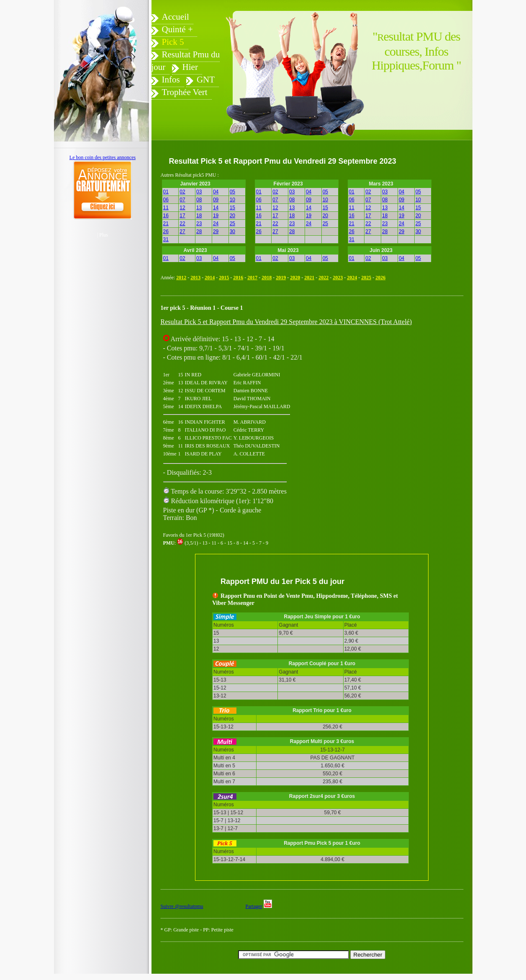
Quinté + (177, 29)
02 (182, 192)
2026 (380, 278)
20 (232, 216)
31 (166, 239)
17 (182, 216)
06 (166, 200)
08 (199, 200)
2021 (309, 278)
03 (199, 192)
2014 (210, 278)
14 (216, 208)
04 (216, 192)
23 (199, 224)
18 (199, 216)
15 (232, 208)
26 (166, 231)
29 (216, 231)
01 (166, 192)
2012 (181, 278)
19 (216, 216)
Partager (254, 906)
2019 (281, 278)
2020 (295, 278)
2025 (366, 278)
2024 (352, 278)
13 (199, 208)
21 (166, 224)
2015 (224, 278)
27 (182, 231)
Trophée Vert (185, 92)
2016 (238, 278)
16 (166, 216)
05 (232, 192)
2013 (195, 278)
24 (216, 224)
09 (216, 200)
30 (232, 231)
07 (182, 200)
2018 (267, 278)
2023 (338, 278)
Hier (190, 67)
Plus (104, 235)
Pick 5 (173, 42)
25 (232, 224)
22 (182, 224)
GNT (206, 80)
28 (199, 231)
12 (182, 208)
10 (232, 200)
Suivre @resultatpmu (182, 906)
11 (166, 208)
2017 (252, 278)
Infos (171, 80)
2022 (323, 278)
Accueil (176, 17)
